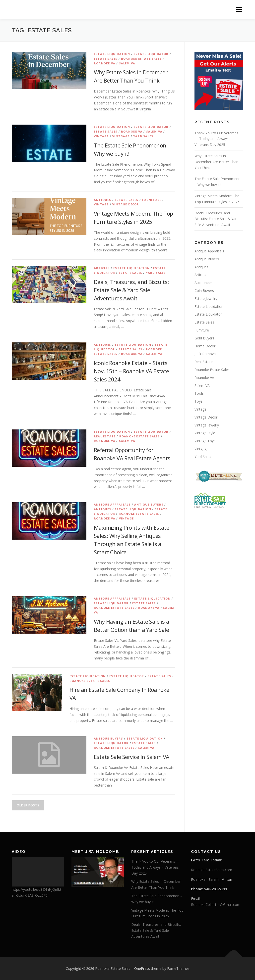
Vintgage (121, 136)
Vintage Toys (205, 441)
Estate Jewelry (206, 299)
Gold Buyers (204, 338)
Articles (102, 268)
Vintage (101, 136)
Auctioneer (203, 283)
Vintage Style (205, 433)
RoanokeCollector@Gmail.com (216, 905)
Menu (239, 9)
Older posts (28, 805)
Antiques (103, 200)
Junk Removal (205, 354)
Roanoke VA (105, 63)
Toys (198, 401)
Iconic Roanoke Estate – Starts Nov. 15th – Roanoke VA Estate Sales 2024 (131, 371)
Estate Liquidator (151, 54)
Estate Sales (106, 59)
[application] (38, 872)
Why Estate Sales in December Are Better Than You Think (216, 162)
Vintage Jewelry (207, 425)
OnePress (142, 968)
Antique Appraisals (112, 504)
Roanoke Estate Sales (141, 59)
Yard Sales (143, 136)
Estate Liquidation (112, 54)
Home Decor (205, 346)
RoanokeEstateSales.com (212, 870)
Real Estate (105, 436)
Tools (199, 393)
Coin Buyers (204, 291)
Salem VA (127, 63)
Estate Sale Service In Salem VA (131, 757)
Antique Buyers (149, 504)
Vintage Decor (126, 204)
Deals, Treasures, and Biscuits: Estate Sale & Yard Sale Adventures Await (131, 290)
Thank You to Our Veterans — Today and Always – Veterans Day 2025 (216, 139)
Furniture (152, 200)
